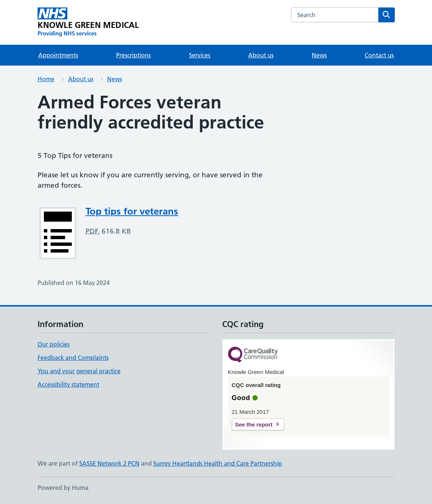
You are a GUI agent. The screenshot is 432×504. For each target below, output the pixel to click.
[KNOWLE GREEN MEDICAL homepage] (88, 22)
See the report (254, 424)
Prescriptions (133, 55)
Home (46, 79)
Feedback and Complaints (73, 358)
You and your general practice (79, 371)
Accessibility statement (68, 384)
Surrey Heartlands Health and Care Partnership (218, 463)
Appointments (58, 55)
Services (200, 55)
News (319, 55)
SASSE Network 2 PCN (109, 463)
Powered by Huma (63, 488)
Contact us (379, 55)
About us (261, 55)
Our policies (54, 344)
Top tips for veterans (132, 211)
